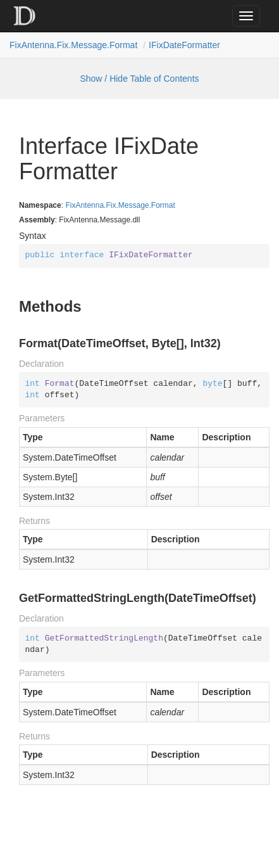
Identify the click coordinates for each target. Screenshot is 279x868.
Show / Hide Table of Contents (139, 79)
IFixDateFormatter (184, 45)
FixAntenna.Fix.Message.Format (73, 45)
